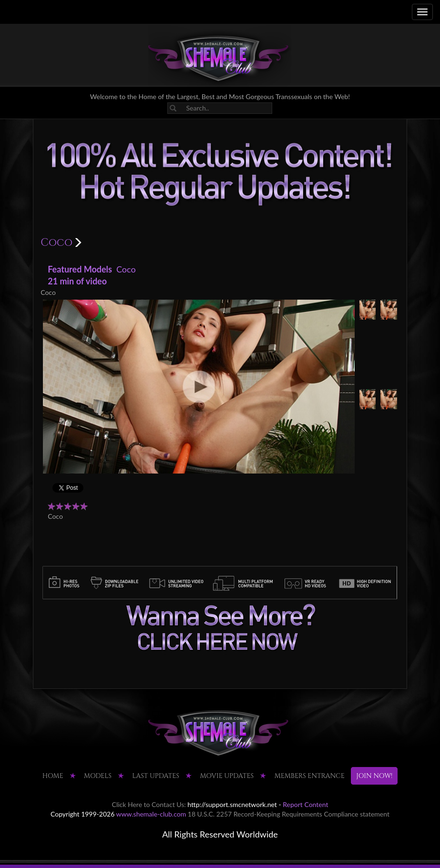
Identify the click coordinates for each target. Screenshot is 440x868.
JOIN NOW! (374, 776)
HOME (53, 776)
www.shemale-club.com (151, 814)
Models (98, 776)
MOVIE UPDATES (227, 776)
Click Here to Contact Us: (149, 804)
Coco (126, 269)
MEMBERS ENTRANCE (310, 776)
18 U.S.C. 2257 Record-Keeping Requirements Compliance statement (289, 814)
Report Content (305, 804)
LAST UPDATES (156, 776)
